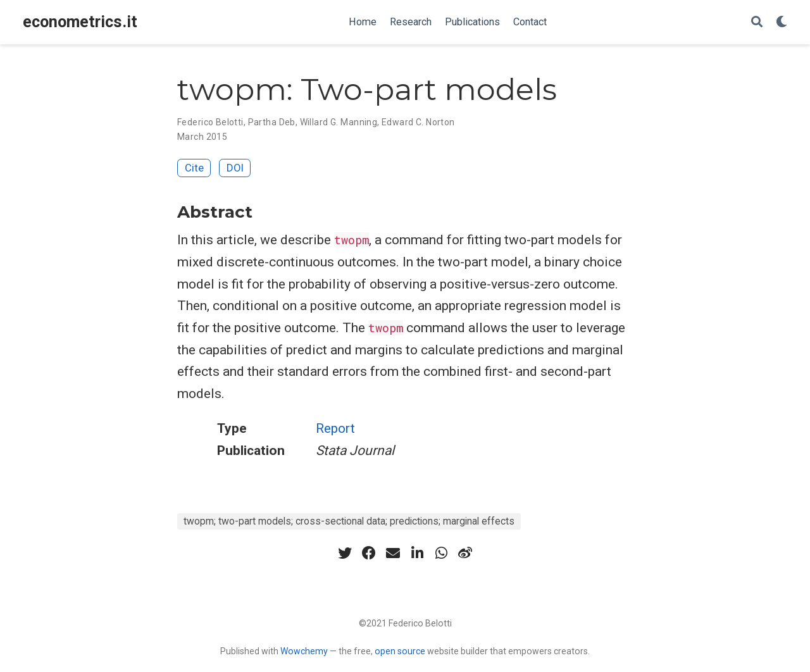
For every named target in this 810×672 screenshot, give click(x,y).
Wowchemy (304, 651)
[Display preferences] (782, 22)
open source (400, 651)
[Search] (757, 22)
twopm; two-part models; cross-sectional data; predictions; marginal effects (349, 521)
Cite (194, 168)
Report (335, 428)
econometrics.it (80, 22)
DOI (235, 168)
